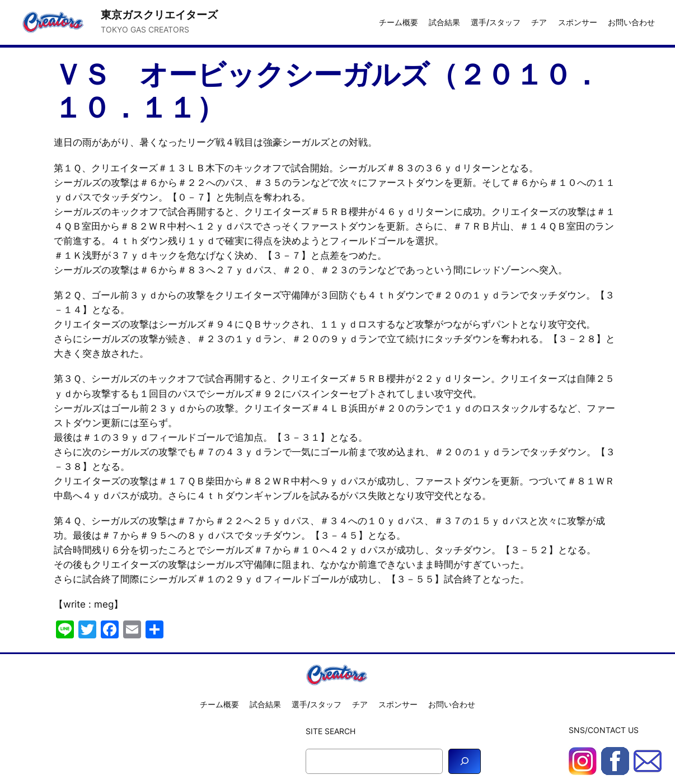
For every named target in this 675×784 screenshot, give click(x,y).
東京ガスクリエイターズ (159, 15)
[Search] (465, 761)
